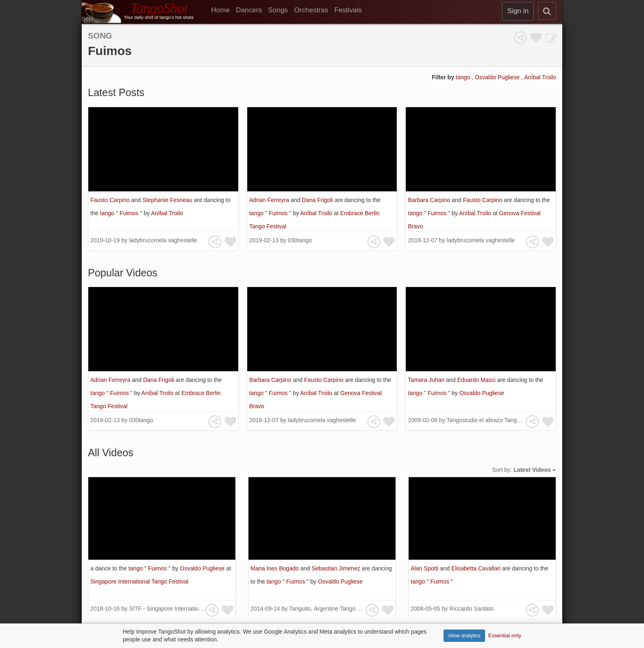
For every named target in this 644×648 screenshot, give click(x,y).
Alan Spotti (425, 568)
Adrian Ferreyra (270, 200)
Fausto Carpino (111, 200)
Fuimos (130, 213)
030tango (300, 240)
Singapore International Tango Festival (139, 581)
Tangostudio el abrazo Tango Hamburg (496, 420)
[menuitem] (223, 10)
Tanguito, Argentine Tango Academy (335, 609)
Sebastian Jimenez (337, 568)
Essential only (505, 635)
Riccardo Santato (471, 609)
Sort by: (524, 470)
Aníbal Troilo (540, 77)
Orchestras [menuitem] (311, 10)
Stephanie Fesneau (168, 200)
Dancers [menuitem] (249, 10)
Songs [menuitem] (278, 10)
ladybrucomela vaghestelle (163, 240)
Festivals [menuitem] (348, 10)
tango (464, 77)
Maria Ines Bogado (275, 568)
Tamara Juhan (427, 380)
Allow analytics (464, 636)
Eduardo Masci (477, 380)
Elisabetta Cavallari (477, 568)
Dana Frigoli (318, 200)
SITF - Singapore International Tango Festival (187, 609)
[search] (547, 11)
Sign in (518, 11)
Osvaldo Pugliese (498, 77)
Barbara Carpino (430, 200)
